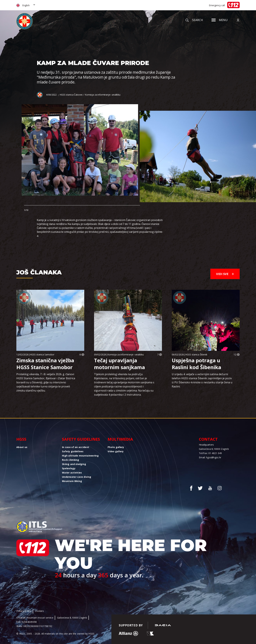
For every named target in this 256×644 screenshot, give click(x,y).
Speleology (69, 468)
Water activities (72, 473)
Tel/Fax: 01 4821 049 (210, 453)
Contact (208, 439)
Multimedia (120, 439)
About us (22, 447)
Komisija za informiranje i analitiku (126, 355)
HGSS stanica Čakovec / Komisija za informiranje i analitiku (90, 95)
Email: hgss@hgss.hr (210, 457)
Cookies (39, 611)
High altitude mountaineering (80, 456)
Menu (220, 20)
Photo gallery (116, 447)
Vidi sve (225, 274)
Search (194, 20)
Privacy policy (24, 611)
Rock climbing (71, 460)
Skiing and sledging (74, 464)
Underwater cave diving (77, 477)
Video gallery (116, 451)
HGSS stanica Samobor (42, 355)
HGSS (21, 439)
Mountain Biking (72, 481)
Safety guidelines (81, 439)
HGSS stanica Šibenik (196, 355)
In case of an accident (76, 447)
